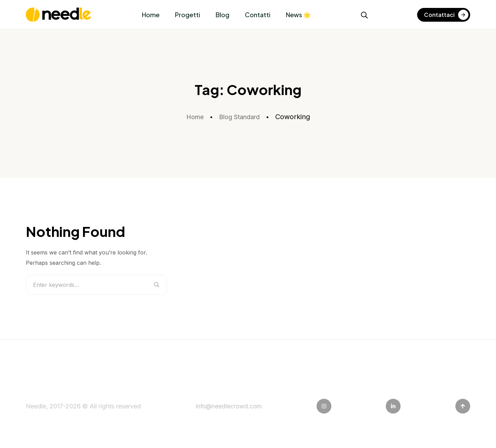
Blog (223, 15)
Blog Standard (240, 117)
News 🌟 (298, 15)
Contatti (258, 15)
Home (151, 15)
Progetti (188, 15)
